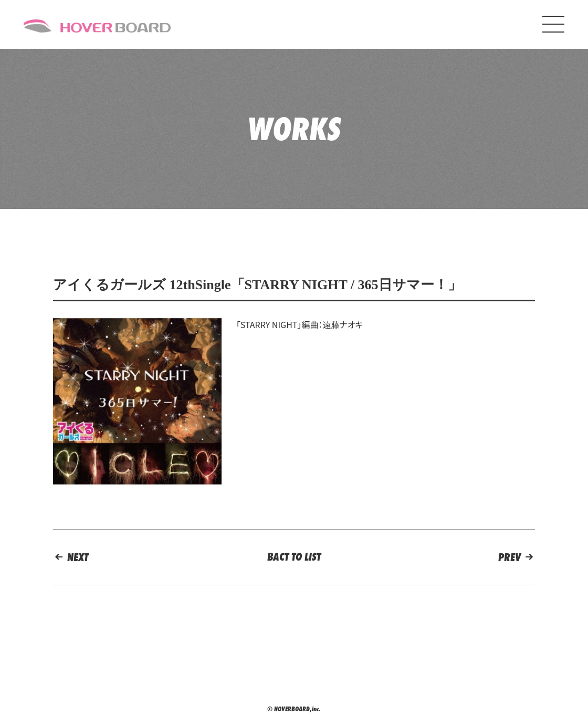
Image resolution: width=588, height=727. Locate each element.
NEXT (71, 557)
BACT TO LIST (294, 557)
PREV (517, 557)
